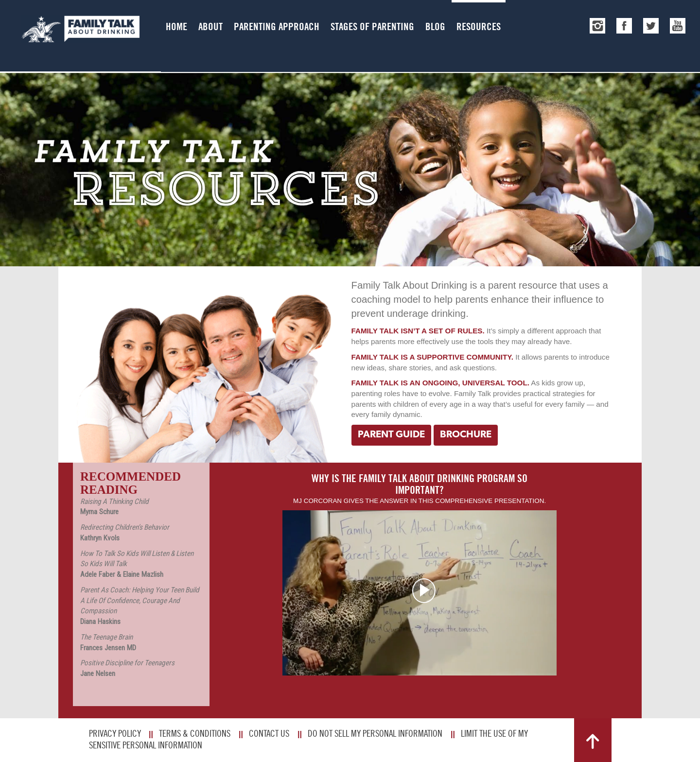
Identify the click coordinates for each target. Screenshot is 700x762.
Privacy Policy (115, 733)
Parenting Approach (277, 26)
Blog (435, 26)
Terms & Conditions (195, 733)
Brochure (466, 435)
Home (176, 26)
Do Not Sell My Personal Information (375, 733)
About (210, 26)
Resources (479, 26)
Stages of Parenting (372, 26)
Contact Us (269, 733)
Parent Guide (391, 435)
